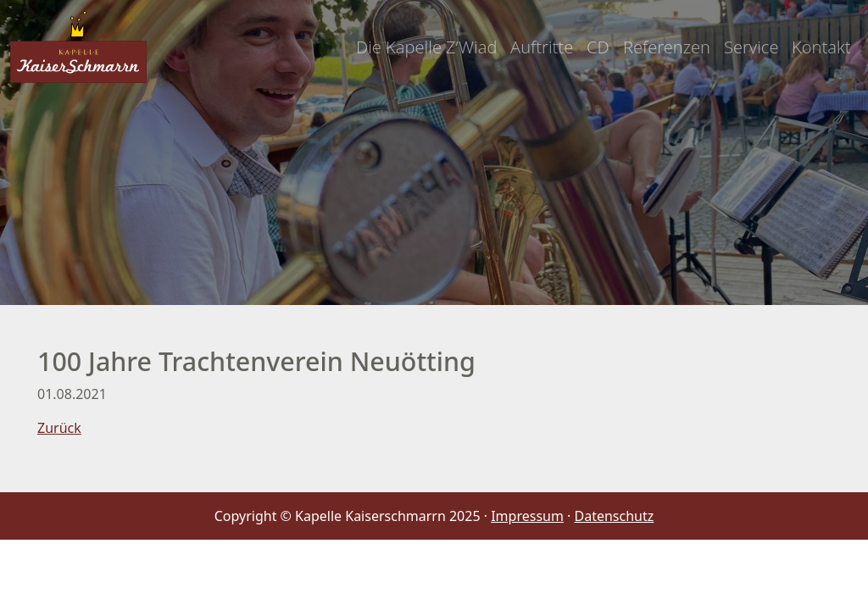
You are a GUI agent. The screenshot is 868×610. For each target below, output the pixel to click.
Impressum (527, 516)
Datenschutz (615, 516)
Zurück (59, 428)
